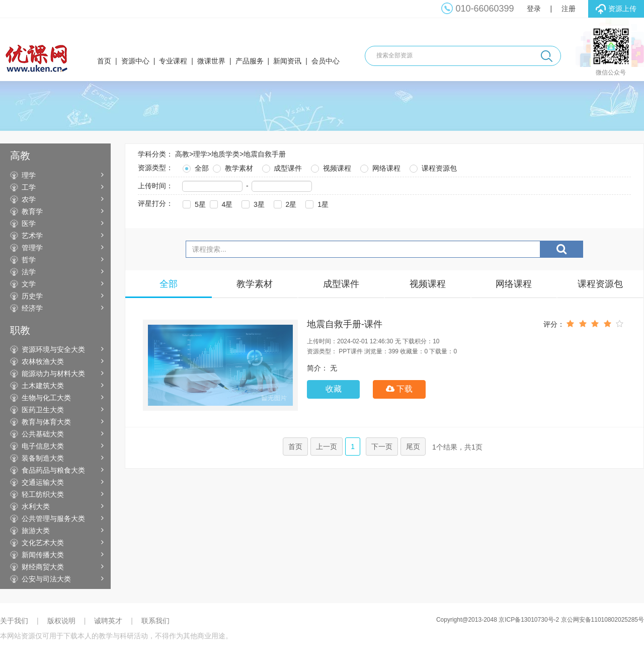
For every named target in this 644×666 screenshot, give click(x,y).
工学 (29, 187)
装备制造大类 (43, 458)
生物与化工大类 (46, 398)
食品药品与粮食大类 (53, 470)
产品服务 (250, 61)
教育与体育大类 (46, 422)
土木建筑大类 (43, 386)
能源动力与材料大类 (53, 374)
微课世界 (211, 61)
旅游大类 (36, 531)
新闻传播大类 (43, 555)
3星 (252, 203)
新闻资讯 (287, 61)
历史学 (32, 296)
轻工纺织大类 (43, 494)
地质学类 (225, 154)
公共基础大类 (43, 434)
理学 (29, 175)
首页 (104, 61)
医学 (29, 224)
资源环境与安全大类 (53, 349)
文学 (29, 284)
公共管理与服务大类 (53, 519)
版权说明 (61, 621)
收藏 (334, 389)
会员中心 (326, 61)
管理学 (32, 248)
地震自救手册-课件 (345, 324)
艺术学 (32, 236)
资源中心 (135, 61)
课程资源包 (432, 167)
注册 (569, 9)
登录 (534, 9)
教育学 (32, 211)
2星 (284, 203)
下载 (399, 389)
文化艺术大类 (43, 543)
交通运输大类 (43, 482)
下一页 (382, 447)
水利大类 (36, 506)
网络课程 (379, 167)
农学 (29, 199)
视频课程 (330, 167)
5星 (193, 203)
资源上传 (616, 9)
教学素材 (232, 167)
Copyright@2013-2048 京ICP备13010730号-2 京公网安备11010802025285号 (540, 620)
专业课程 (173, 61)
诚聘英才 (108, 621)
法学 (29, 272)
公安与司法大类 (46, 579)
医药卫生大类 (43, 410)
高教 (182, 154)
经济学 (32, 308)
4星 (220, 203)
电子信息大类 (43, 446)
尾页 (413, 447)
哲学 (29, 260)
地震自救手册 (265, 154)
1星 (316, 203)
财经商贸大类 (43, 567)
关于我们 (14, 621)
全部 (195, 167)
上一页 (327, 447)
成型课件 (281, 167)
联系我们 (155, 621)
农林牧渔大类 (43, 361)
